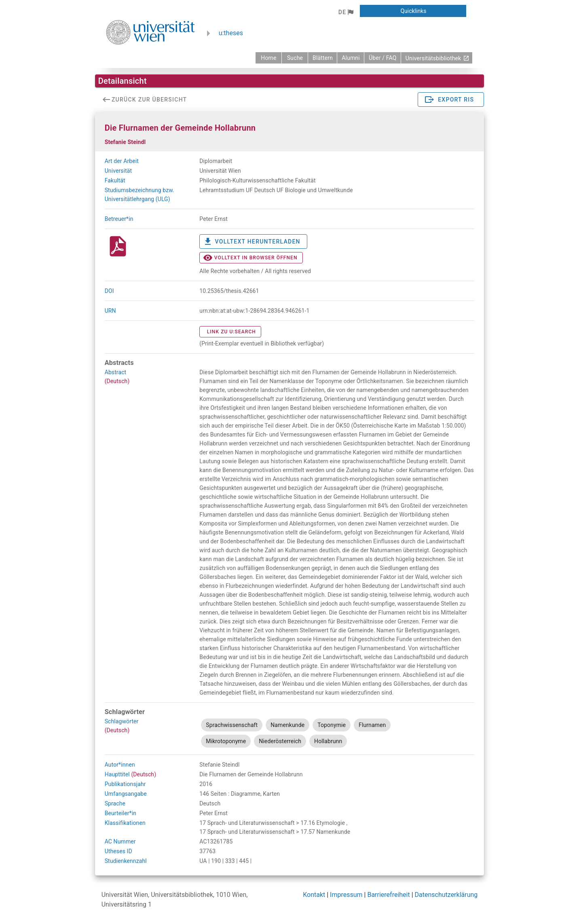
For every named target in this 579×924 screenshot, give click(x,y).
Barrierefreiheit (388, 895)
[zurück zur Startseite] (268, 58)
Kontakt (314, 895)
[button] (346, 12)
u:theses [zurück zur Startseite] (231, 33)
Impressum (346, 895)
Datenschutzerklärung (446, 895)
